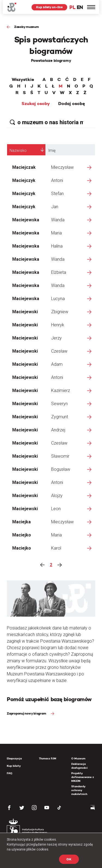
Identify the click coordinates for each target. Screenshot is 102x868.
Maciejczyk (24, 180)
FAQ (10, 773)
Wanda (58, 220)
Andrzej (58, 430)
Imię (52, 150)
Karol (56, 548)
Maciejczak (24, 167)
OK (69, 859)
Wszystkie (23, 80)
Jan (55, 207)
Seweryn (59, 404)
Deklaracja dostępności (79, 766)
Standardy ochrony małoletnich (79, 790)
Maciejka (21, 522)
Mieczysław (62, 167)
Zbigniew (60, 312)
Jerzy (56, 338)
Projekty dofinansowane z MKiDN (83, 777)
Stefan (57, 194)
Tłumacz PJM (48, 758)
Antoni (57, 180)
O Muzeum (78, 758)
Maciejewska (26, 220)
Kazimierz (61, 391)
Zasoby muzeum (27, 27)
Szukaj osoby (36, 104)
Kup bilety (14, 766)
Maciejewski (25, 312)
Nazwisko (18, 150)
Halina (57, 246)
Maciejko (22, 535)
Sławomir (60, 456)
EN (80, 7)
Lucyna (58, 299)
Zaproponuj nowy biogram (27, 713)
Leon (56, 509)
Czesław (59, 351)
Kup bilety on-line (49, 7)
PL (72, 7)
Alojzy (57, 496)
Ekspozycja (14, 758)
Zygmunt (60, 417)
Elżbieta (59, 272)
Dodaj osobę (72, 104)
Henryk (58, 325)
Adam (57, 364)
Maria (56, 233)
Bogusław (61, 469)
